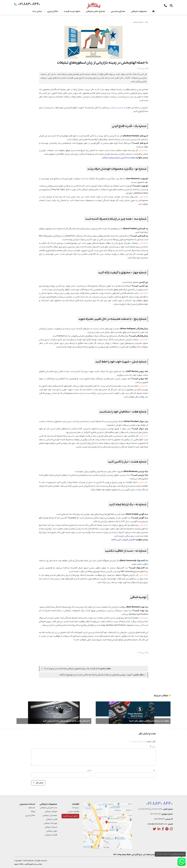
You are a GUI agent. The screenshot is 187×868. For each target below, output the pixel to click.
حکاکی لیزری (53, 11)
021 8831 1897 (157, 809)
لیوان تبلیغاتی (52, 831)
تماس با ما (37, 11)
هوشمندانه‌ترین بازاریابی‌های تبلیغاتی (118, 158)
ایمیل (89, 770)
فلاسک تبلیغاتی (51, 835)
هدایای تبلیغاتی (116, 108)
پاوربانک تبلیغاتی (50, 823)
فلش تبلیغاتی (52, 819)
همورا (16, 864)
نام (154, 770)
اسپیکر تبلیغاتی (51, 827)
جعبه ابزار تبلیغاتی (50, 815)
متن (153, 747)
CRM (21, 864)
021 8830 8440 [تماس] (29, 4)
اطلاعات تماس (74, 811)
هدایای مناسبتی (118, 11)
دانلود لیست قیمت (72, 11)
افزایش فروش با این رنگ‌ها (123, 540)
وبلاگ (33, 811)
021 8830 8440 (160, 804)
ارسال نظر (38, 783)
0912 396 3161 (155, 814)
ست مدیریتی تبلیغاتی (49, 808)
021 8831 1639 (144, 809)
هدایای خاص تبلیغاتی (95, 11)
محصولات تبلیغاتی (139, 11)
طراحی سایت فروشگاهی (33, 864)
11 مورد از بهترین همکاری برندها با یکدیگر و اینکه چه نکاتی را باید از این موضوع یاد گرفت (102, 675)
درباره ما (76, 808)
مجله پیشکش (138, 22)
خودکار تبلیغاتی (51, 811)
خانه (147, 22)
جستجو (32, 808)
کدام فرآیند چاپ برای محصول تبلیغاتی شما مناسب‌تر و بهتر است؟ (76, 669)
